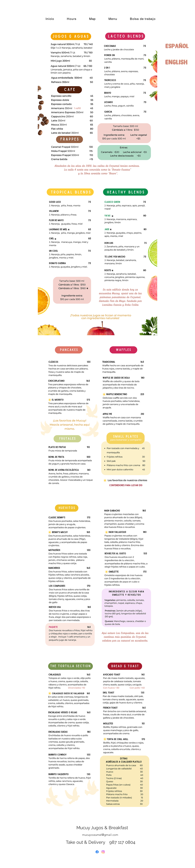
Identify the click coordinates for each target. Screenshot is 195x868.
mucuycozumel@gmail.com (100, 835)
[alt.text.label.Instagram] (132, 10)
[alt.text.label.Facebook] (126, 10)
